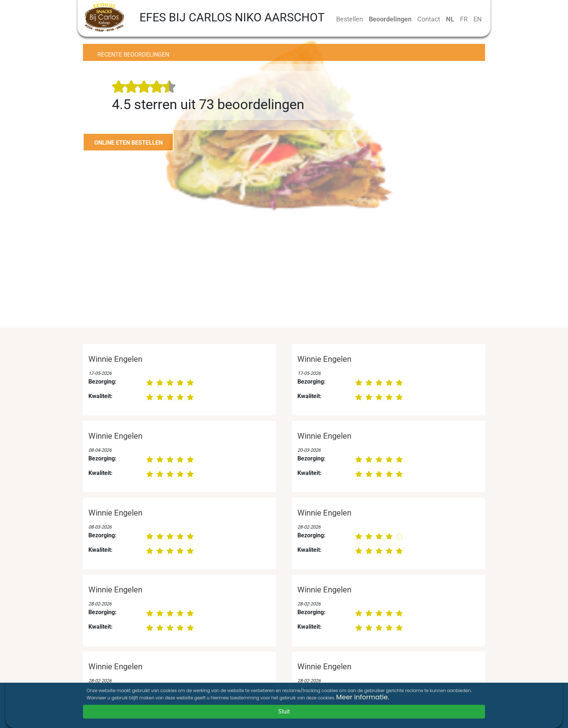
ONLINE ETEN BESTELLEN (128, 143)
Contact (429, 19)
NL (450, 19)
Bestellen (350, 19)
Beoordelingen (390, 19)
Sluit (284, 712)
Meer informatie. (363, 697)
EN (478, 19)
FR (464, 19)
